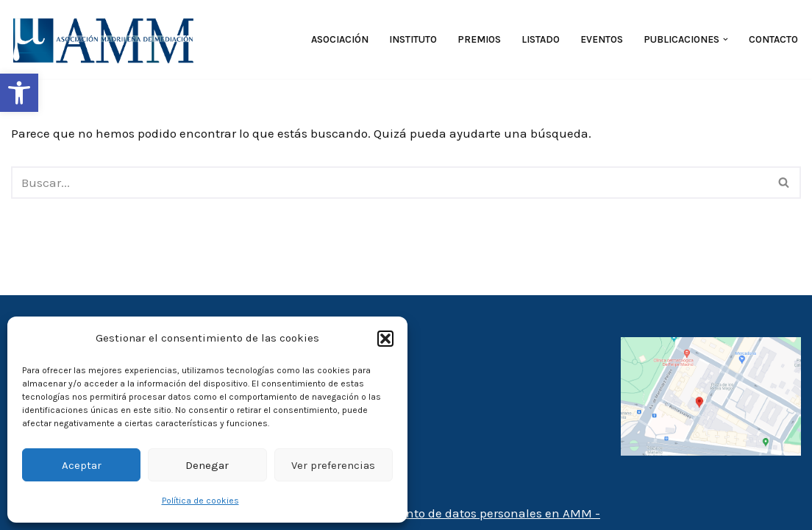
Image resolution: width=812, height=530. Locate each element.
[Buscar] (389, 183)
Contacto (773, 39)
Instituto (413, 39)
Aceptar (82, 465)
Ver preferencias (333, 465)
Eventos (602, 39)
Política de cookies (200, 501)
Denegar (207, 465)
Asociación (340, 39)
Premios (479, 39)
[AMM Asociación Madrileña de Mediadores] (107, 39)
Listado (541, 39)
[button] (19, 93)
